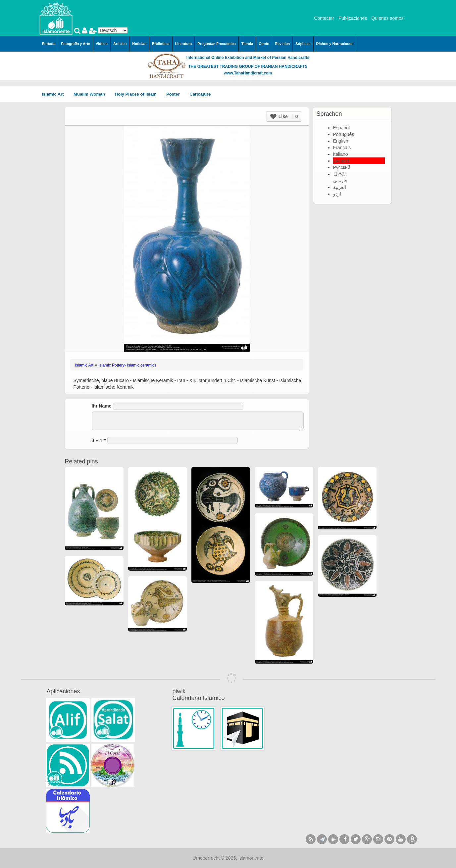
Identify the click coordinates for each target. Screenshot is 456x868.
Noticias (139, 44)
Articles (120, 44)
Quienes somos (387, 18)
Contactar (324, 18)
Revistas (282, 44)
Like (284, 116)
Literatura (184, 44)
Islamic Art (55, 94)
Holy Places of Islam (138, 94)
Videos (102, 44)
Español (342, 128)
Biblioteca (161, 44)
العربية (340, 187)
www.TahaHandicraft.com (248, 73)
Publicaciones (353, 18)
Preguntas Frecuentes (217, 44)
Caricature (200, 94)
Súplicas (303, 44)
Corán (264, 44)
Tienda (247, 44)
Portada (49, 44)
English (341, 141)
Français (342, 148)
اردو (337, 194)
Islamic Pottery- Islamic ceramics (127, 365)
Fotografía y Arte (76, 44)
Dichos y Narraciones (335, 44)
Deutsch (342, 161)
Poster (175, 94)
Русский (342, 167)
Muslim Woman (92, 94)
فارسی (340, 181)
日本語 (340, 174)
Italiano (341, 154)
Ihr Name (102, 406)
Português (344, 134)
